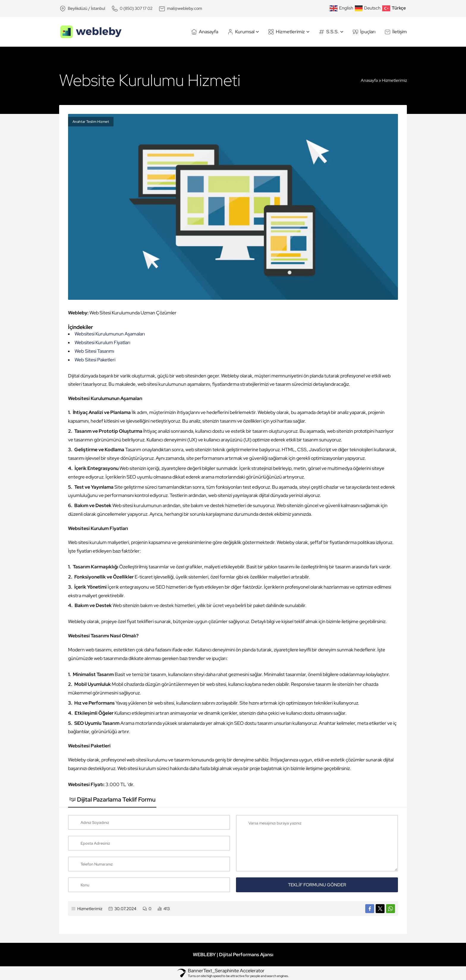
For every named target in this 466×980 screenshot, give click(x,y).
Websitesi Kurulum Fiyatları (102, 342)
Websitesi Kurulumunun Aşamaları (110, 334)
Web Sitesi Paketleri (95, 360)
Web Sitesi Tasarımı (94, 351)
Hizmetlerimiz (394, 80)
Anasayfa (369, 80)
